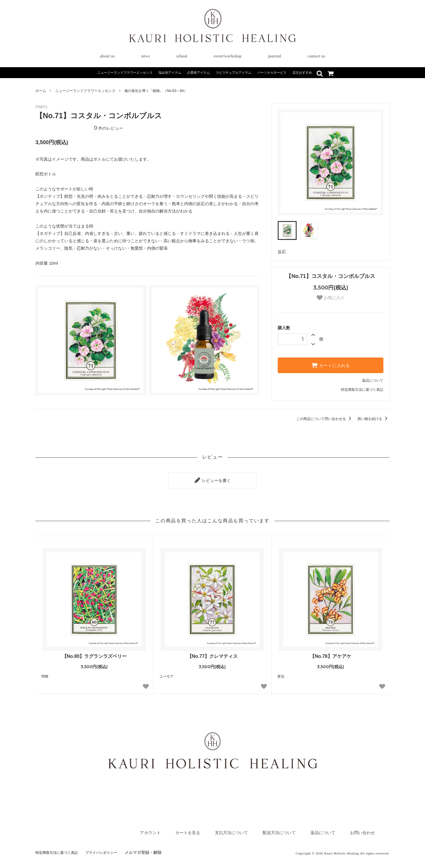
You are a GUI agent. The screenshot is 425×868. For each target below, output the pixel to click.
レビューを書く (212, 479)
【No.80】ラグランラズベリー (94, 653)
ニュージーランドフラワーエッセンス (85, 91)
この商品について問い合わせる (325, 419)
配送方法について (265, 830)
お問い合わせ (360, 830)
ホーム (41, 91)
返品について (373, 381)
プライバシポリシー (111, 850)
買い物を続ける (373, 419)
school (182, 56)
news (146, 56)
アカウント (118, 830)
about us (107, 56)
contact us (316, 56)
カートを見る (160, 830)
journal (274, 56)
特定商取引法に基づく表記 (362, 390)
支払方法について (210, 830)
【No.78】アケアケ (331, 653)
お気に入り (331, 298)
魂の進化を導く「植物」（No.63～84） (156, 91)
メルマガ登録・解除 (156, 850)
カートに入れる (331, 365)
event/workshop (228, 56)
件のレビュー (109, 128)
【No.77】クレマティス (212, 653)
